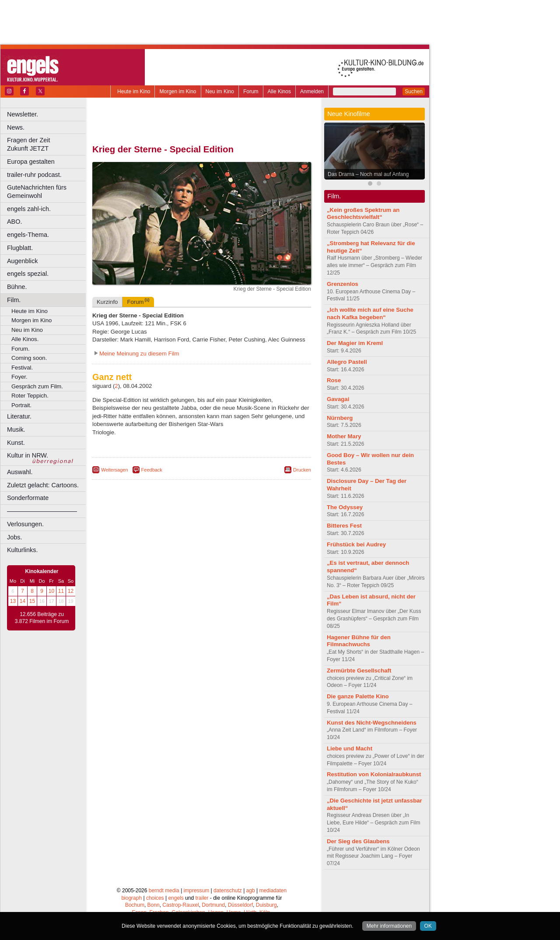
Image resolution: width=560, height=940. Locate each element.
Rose (334, 380)
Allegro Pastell (347, 362)
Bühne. (17, 287)
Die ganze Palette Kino (358, 696)
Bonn (154, 905)
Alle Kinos (279, 92)
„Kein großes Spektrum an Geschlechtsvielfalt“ (363, 214)
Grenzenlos (343, 284)
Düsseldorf (240, 905)
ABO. (14, 222)
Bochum (135, 905)
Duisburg (266, 905)
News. (16, 127)
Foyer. (19, 377)
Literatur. (19, 416)
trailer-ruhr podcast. (34, 175)
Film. (14, 300)
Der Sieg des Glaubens (358, 841)
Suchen (414, 92)
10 (51, 591)
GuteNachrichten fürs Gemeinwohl (37, 192)
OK (428, 926)
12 (71, 591)
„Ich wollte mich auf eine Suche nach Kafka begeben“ (370, 313)
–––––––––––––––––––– (42, 511)
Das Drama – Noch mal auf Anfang (368, 174)
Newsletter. (23, 114)
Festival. (22, 368)
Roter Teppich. (30, 396)
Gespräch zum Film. (37, 386)
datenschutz (228, 891)
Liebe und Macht (350, 748)
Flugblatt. (20, 248)
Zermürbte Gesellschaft (359, 671)
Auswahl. (20, 472)
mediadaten (273, 891)
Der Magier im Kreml (355, 343)
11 (61, 591)
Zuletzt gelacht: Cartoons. (43, 485)
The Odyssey (345, 507)
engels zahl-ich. (29, 209)
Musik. (16, 430)
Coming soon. (29, 358)
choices (155, 898)
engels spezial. (28, 274)
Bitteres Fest (344, 526)
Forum (251, 92)
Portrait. (21, 405)
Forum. (21, 349)
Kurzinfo (107, 302)
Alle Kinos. (25, 339)
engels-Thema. (28, 235)
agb (251, 891)
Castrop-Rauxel (180, 905)
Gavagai (338, 399)
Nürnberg (340, 418)
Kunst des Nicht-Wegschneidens (372, 723)
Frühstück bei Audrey (356, 544)
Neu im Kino (220, 92)
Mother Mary (344, 436)
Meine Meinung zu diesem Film (139, 354)
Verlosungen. (25, 524)
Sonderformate (28, 498)
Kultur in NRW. (28, 455)
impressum (197, 891)
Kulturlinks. (22, 550)
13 (13, 601)
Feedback (152, 470)
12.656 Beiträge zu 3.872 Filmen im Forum (42, 618)
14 (23, 601)
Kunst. (16, 443)
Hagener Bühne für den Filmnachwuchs (359, 641)
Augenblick (22, 261)
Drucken (302, 470)
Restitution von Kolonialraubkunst (374, 774)
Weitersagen (115, 470)
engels (176, 898)
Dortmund (213, 905)
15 (32, 601)
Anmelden (312, 92)
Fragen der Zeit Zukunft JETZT (47, 144)
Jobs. (14, 537)
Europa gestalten (31, 162)
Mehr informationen (389, 926)
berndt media (164, 891)
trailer (202, 898)
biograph (131, 898)
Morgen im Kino (178, 92)
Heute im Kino (134, 92)
